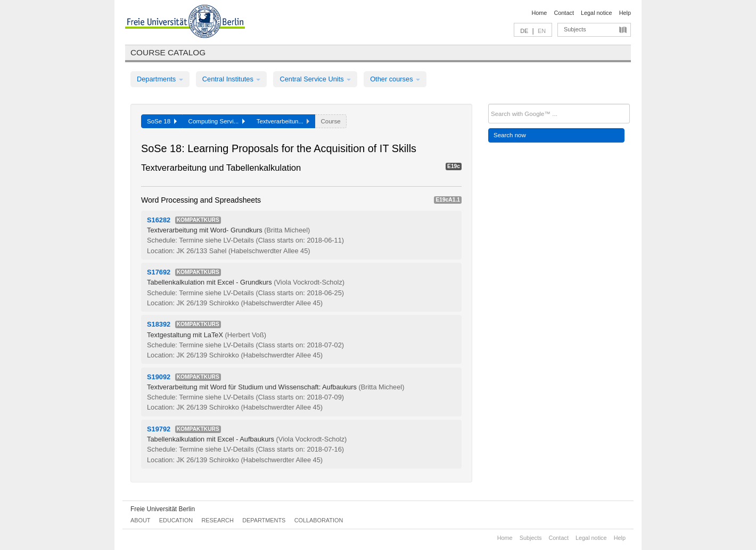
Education (176, 520)
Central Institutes (232, 79)
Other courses (395, 79)
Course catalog (168, 52)
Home (539, 13)
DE (524, 31)
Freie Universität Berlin (163, 509)
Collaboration (319, 520)
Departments (160, 79)
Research (217, 520)
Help (625, 13)
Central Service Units (315, 79)
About (140, 520)
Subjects (575, 29)
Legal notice (597, 13)
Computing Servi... (217, 121)
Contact (564, 13)
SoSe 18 (162, 121)
